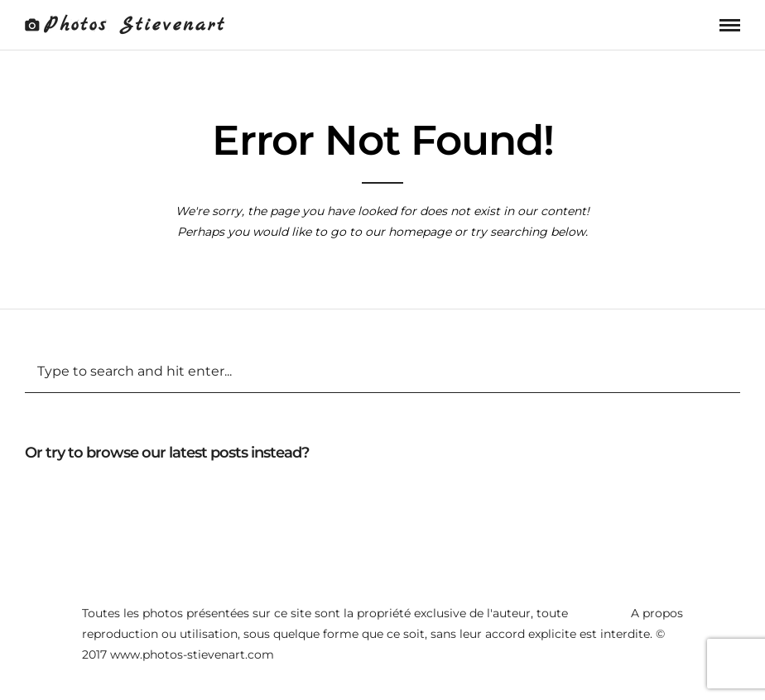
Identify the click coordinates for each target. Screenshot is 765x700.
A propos (657, 613)
